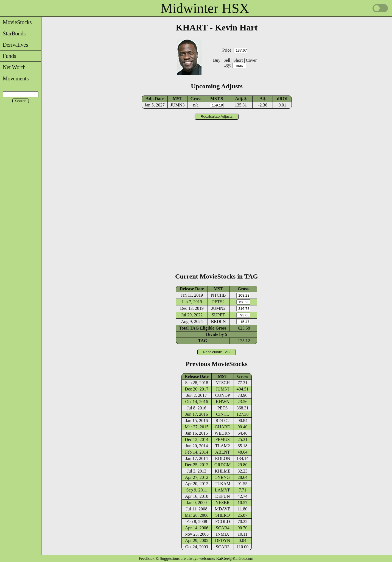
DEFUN (222, 496)
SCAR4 (223, 528)
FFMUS (223, 439)
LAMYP (223, 490)
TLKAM (222, 484)
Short (238, 60)
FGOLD (222, 522)
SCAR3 (223, 547)
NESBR (223, 503)
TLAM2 (222, 446)
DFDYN (222, 540)
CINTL (222, 414)
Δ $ (263, 99)
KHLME (222, 471)
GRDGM (223, 465)
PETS (222, 408)
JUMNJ (223, 389)
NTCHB (218, 295)
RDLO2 (223, 421)
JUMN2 (219, 308)
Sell (227, 60)
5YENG (223, 477)
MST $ (217, 99)
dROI (282, 99)
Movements (14, 78)
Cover (251, 60)
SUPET (218, 315)
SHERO (223, 515)
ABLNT (222, 452)
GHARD (222, 427)
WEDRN (222, 433)
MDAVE (222, 509)
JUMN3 (178, 105)
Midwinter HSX (205, 8)
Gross (196, 99)
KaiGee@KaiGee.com (235, 558)
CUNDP (223, 395)
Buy (217, 60)
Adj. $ (241, 99)
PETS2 (218, 302)
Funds (8, 56)
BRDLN (218, 321)
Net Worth (13, 67)
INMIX (223, 534)
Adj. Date (155, 99)
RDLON (222, 458)
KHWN (223, 402)
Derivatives (14, 45)
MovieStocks (16, 22)
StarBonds (13, 33)
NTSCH (223, 383)
